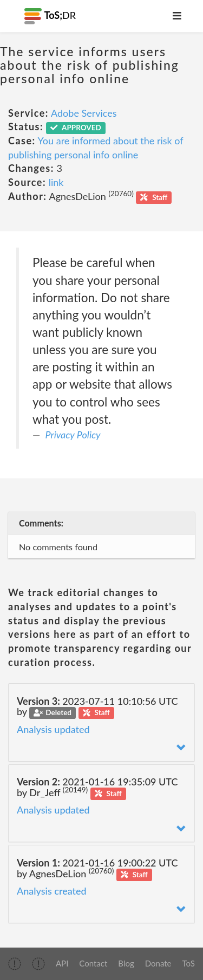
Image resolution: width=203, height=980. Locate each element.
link (56, 182)
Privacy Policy (73, 435)
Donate (158, 963)
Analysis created (52, 891)
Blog (126, 963)
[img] (15, 964)
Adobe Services (84, 113)
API (62, 963)
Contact (93, 963)
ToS (189, 963)
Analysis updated (53, 729)
